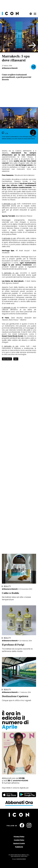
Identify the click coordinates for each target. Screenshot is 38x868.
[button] (32, 45)
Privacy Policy (19, 837)
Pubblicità (19, 847)
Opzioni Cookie (19, 843)
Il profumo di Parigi (13, 645)
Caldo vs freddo (10, 593)
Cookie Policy (19, 840)
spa (16, 359)
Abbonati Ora (19, 803)
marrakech (7, 359)
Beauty (7, 586)
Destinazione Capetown (15, 696)
